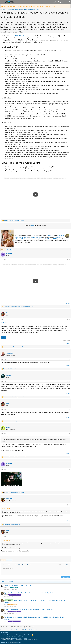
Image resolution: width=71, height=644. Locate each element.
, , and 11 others (15, 347)
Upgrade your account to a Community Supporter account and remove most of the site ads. (29, 6)
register (33, 226)
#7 (70, 434)
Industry (43, 20)
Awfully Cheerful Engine (36, 237)
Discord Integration (5, 641)
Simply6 (26, 237)
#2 (70, 260)
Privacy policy (20, 635)
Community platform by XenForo (13, 637)
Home (29, 635)
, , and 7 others (12, 524)
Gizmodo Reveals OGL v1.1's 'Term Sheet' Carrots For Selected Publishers (29, 610)
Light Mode (4, 632)
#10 (69, 537)
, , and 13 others (18, 307)
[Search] (69, 2)
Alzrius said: (5, 508)
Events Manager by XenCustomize (30, 640)
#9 (70, 505)
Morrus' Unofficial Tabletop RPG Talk (48, 239)
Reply (69, 217)
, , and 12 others (15, 397)
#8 (70, 470)
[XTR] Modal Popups (12, 640)
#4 (70, 359)
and (10, 369)
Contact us (3, 635)
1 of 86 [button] (3, 250)
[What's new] (66, 2)
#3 (70, 319)
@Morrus (4, 322)
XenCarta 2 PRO (4, 642)
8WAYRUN (19, 641)
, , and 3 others (16, 421)
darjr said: (4, 437)
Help (26, 635)
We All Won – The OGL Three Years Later (18, 585)
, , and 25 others (14, 220)
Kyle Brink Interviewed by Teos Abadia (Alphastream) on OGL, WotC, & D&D (29, 593)
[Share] (67, 260)
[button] (2, 2)
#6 (70, 410)
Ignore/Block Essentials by (14, 638)
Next (9, 250)
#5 (70, 381)
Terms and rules (11, 635)
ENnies (50, 236)
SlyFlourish (7, 587)
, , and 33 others (15, 492)
